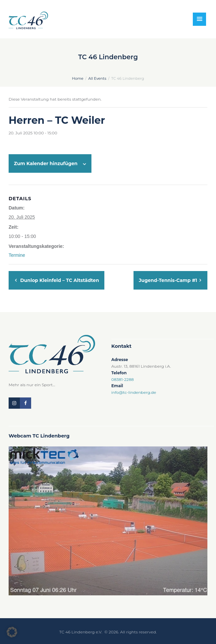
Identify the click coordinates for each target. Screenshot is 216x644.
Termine (17, 255)
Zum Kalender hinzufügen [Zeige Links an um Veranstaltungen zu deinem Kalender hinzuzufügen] (46, 163)
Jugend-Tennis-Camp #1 (169, 280)
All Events (97, 78)
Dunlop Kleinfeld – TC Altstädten (59, 280)
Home (78, 78)
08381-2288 (123, 379)
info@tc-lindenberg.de (134, 392)
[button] (12, 632)
